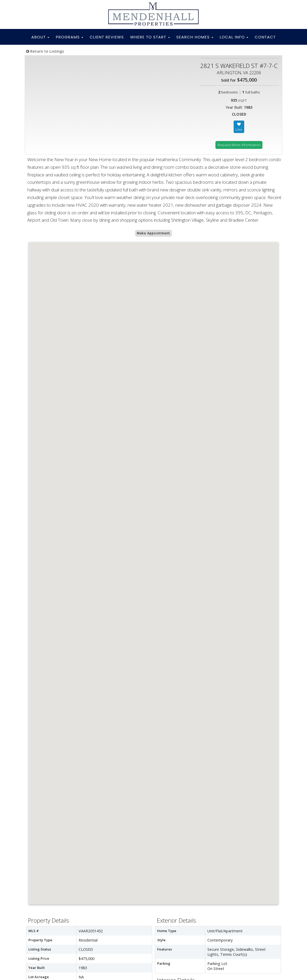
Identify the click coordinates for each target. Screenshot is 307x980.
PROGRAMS (70, 37)
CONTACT (265, 37)
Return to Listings (45, 51)
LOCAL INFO (234, 37)
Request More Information (239, 145)
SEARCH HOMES (195, 37)
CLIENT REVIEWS (107, 37)
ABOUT (40, 37)
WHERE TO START (150, 37)
